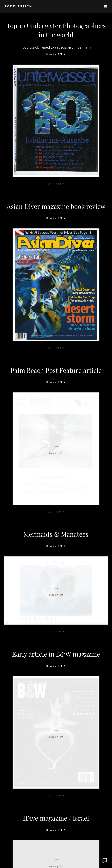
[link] (18, 6)
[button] (106, 6)
